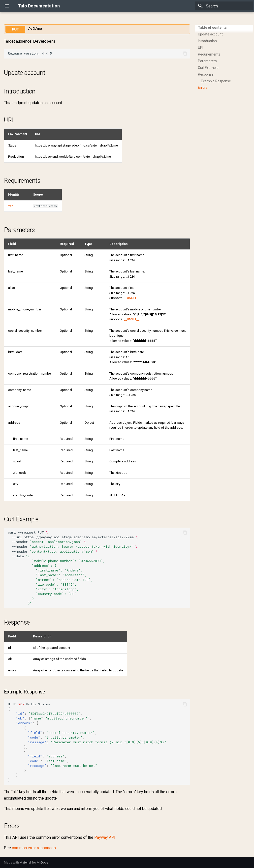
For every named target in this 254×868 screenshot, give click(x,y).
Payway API (105, 837)
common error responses (34, 848)
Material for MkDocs (34, 862)
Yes (11, 206)
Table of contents (212, 28)
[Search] (224, 6)
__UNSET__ (132, 298)
